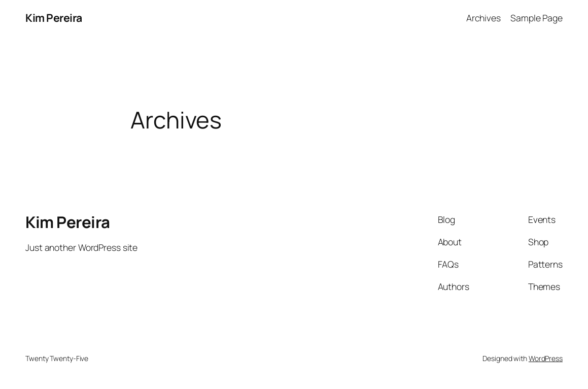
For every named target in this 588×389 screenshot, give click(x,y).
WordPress (546, 358)
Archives (483, 18)
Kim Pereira (54, 18)
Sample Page (537, 18)
